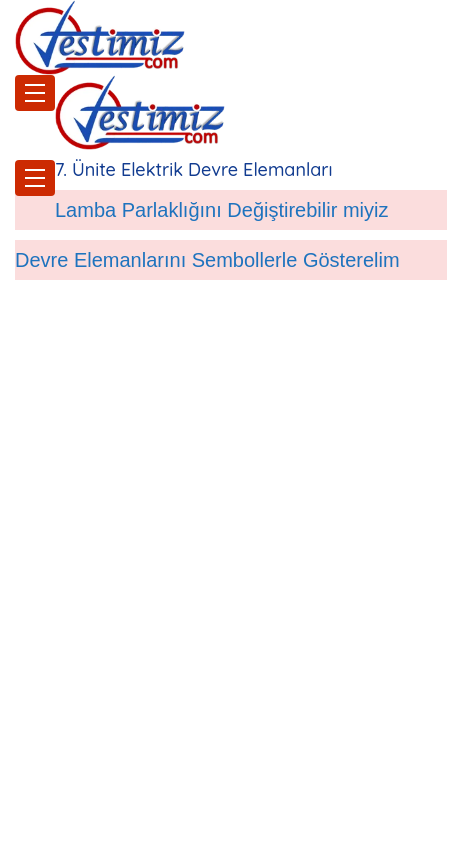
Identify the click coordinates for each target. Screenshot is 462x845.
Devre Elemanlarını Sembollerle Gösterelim (207, 260)
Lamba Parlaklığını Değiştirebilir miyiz (221, 210)
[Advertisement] (231, 601)
